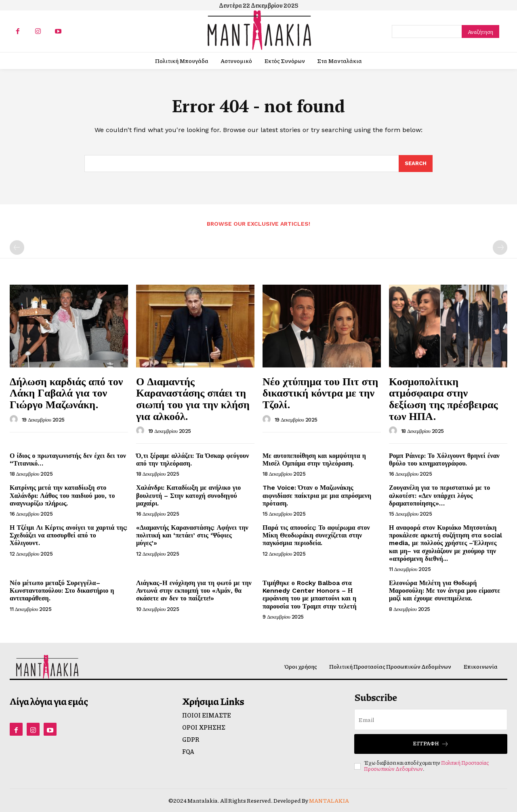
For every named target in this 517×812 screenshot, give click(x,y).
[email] (431, 720)
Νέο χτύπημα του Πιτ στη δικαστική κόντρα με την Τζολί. (320, 393)
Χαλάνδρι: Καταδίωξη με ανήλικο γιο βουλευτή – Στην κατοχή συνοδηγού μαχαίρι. (188, 495)
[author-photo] (15, 420)
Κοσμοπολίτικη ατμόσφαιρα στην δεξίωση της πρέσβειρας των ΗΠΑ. (443, 399)
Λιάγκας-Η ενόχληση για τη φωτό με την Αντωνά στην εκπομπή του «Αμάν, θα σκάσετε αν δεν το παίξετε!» (194, 591)
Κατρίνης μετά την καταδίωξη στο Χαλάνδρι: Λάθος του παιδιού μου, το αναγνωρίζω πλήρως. (62, 495)
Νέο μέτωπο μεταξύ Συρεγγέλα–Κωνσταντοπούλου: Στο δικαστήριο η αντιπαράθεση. (62, 591)
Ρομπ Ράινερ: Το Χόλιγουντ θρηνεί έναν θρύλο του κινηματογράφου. (444, 460)
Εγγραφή (431, 744)
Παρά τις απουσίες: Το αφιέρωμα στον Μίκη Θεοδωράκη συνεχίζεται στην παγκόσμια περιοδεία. (316, 535)
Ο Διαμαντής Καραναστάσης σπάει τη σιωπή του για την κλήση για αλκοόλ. (193, 399)
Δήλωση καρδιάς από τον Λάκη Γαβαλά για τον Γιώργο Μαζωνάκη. (66, 393)
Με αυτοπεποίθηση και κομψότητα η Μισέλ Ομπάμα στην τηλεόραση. (314, 460)
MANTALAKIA (329, 800)
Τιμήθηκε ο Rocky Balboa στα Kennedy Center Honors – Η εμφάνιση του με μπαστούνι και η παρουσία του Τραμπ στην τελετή (310, 595)
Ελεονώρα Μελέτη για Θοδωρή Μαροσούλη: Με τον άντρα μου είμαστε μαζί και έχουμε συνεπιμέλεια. (444, 591)
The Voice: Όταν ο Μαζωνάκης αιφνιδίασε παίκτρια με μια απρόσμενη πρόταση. (317, 495)
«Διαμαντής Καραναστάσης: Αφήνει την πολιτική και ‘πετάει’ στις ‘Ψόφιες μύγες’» (192, 535)
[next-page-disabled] (500, 248)
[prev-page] (17, 248)
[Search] (480, 31)
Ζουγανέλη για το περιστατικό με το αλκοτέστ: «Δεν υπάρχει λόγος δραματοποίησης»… (439, 495)
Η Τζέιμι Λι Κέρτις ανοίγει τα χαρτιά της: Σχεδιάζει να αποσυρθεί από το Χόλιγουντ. (68, 535)
